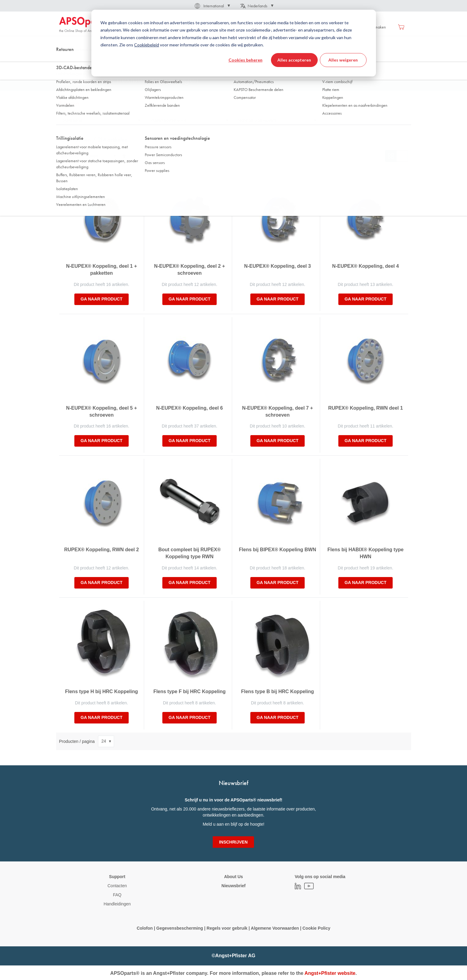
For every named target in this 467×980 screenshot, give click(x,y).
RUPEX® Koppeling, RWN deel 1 (365, 408)
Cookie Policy (316, 928)
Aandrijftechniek (90, 60)
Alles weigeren (343, 60)
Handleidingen (117, 904)
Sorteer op (69, 156)
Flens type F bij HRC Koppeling (189, 691)
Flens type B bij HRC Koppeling (277, 691)
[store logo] (85, 25)
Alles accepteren (294, 60)
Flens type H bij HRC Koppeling (101, 691)
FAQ (117, 895)
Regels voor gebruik (227, 928)
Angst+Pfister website (330, 973)
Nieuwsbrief (233, 886)
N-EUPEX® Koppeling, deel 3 (278, 266)
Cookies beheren (245, 60)
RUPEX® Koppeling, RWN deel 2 (101, 550)
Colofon (145, 928)
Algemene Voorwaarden (276, 928)
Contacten (117, 886)
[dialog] (234, 43)
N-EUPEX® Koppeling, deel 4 (366, 266)
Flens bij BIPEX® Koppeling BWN (277, 550)
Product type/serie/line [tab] (169, 120)
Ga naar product (102, 299)
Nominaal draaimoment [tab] (257, 120)
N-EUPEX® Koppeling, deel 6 (190, 408)
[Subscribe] (233, 842)
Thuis (64, 60)
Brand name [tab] (72, 120)
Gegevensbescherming (180, 928)
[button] (212, 6)
